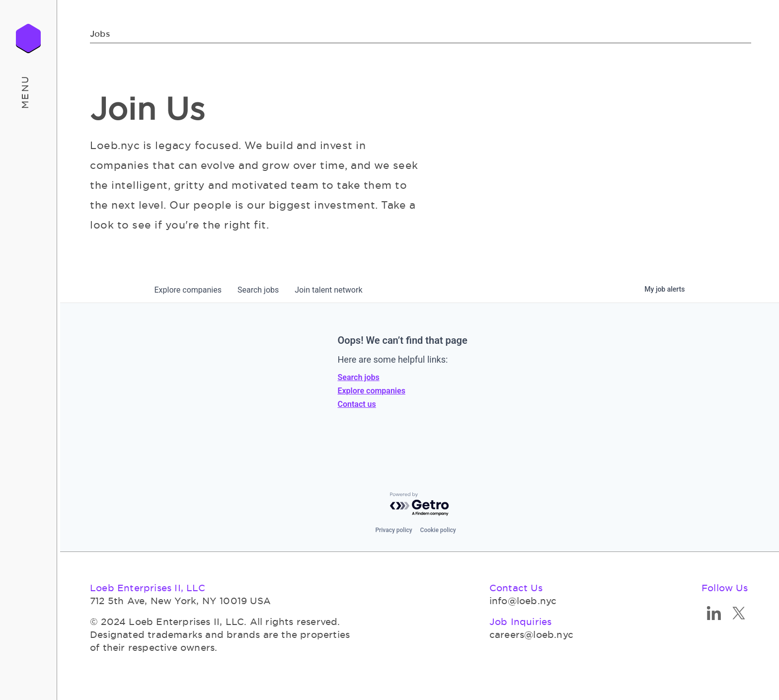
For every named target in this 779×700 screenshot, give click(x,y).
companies (188, 290)
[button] (29, 92)
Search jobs (359, 377)
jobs (258, 290)
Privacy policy (393, 530)
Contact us (357, 404)
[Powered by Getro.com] (420, 505)
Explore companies (372, 391)
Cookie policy (438, 530)
